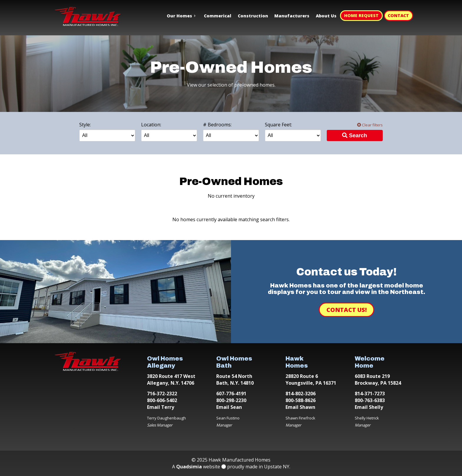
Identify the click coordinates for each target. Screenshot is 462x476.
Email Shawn (300, 407)
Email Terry (161, 407)
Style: (85, 125)
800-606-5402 (162, 400)
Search (354, 135)
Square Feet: (278, 125)
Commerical (218, 16)
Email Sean (229, 407)
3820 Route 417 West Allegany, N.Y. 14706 (171, 380)
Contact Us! (347, 310)
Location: (151, 125)
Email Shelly (369, 407)
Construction (253, 16)
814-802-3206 (301, 394)
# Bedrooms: (217, 125)
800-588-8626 (301, 400)
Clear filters (370, 125)
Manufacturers (292, 16)
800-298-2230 (231, 400)
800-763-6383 (370, 400)
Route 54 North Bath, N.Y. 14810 (235, 380)
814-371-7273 (370, 394)
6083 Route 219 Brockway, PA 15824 (378, 380)
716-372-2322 (162, 394)
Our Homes (179, 16)
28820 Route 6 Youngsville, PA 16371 (311, 380)
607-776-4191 (231, 394)
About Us (326, 16)
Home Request (361, 15)
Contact (398, 15)
